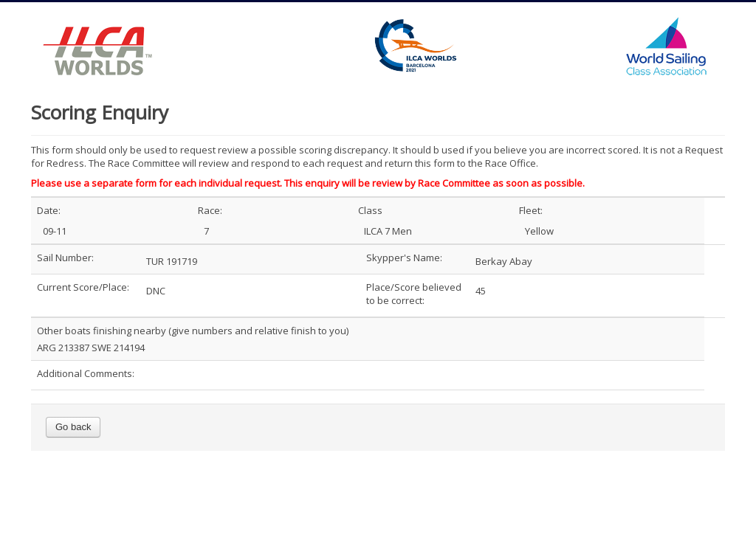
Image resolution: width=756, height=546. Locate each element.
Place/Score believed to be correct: (414, 294)
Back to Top (692, 511)
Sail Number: (65, 258)
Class (370, 210)
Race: (210, 210)
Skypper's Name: (404, 258)
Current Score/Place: (83, 287)
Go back (73, 427)
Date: (49, 210)
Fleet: (531, 210)
